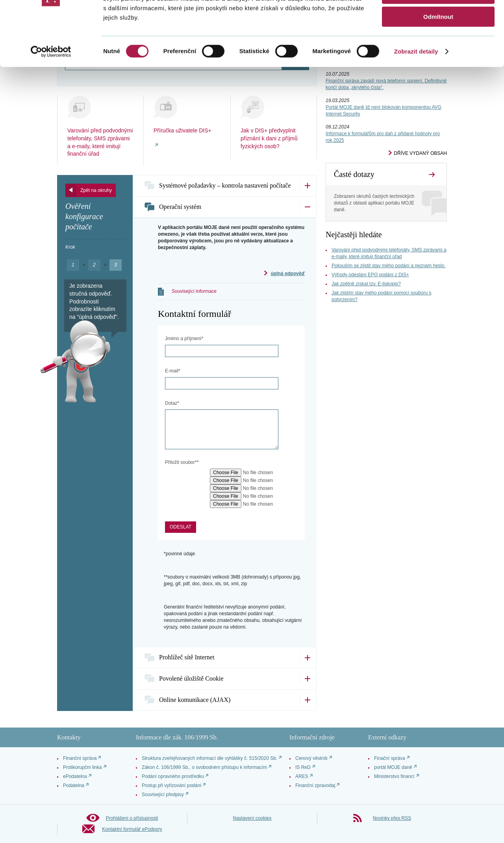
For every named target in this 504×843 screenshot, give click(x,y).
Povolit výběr (438, 43)
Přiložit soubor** (182, 462)
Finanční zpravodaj (315, 785)
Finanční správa (80, 758)
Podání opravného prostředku (173, 776)
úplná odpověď (288, 274)
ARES (302, 776)
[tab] (225, 186)
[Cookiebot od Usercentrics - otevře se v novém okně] (51, 100)
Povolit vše (438, 20)
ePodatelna (75, 776)
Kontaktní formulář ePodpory (132, 829)
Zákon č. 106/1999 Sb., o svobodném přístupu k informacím (204, 767)
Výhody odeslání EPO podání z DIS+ (370, 275)
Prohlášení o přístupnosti (132, 818)
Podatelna (74, 785)
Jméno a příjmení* (184, 339)
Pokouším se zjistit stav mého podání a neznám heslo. (388, 266)
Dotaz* (172, 403)
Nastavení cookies (252, 818)
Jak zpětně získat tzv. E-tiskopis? (366, 284)
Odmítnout (438, 66)
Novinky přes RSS (392, 818)
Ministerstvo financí (394, 776)
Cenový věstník (311, 758)
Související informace (194, 291)
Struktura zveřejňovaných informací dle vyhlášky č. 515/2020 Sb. (209, 758)
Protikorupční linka (82, 767)
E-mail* (173, 371)
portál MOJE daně (393, 767)
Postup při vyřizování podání (171, 785)
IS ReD (303, 767)
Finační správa (390, 758)
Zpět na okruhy (96, 190)
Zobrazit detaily (416, 100)
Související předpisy (163, 795)
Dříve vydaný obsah (420, 153)
